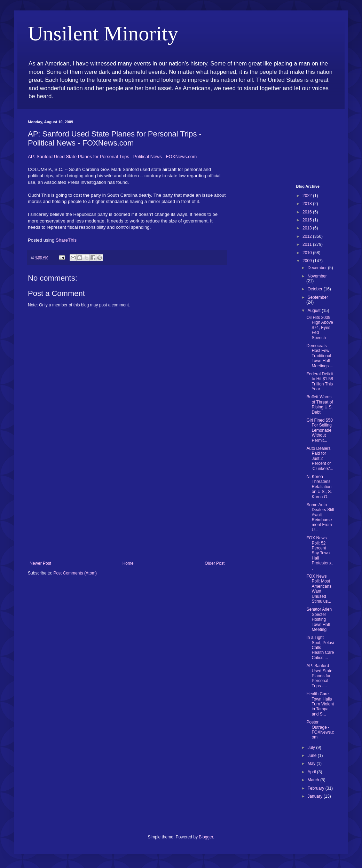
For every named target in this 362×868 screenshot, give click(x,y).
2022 (308, 196)
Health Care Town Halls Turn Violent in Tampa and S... (320, 704)
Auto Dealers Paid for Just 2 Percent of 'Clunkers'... (320, 459)
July (312, 748)
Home (128, 563)
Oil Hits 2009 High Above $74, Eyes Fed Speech (320, 328)
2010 (308, 253)
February (316, 788)
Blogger (206, 837)
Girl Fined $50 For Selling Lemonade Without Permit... (319, 430)
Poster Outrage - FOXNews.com (320, 730)
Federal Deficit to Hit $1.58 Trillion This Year (320, 381)
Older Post (215, 563)
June (312, 756)
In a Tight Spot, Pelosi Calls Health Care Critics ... (320, 648)
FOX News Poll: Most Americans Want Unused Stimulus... (319, 589)
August (314, 311)
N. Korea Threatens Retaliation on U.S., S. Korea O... (319, 487)
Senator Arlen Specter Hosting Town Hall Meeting (319, 619)
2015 (308, 220)
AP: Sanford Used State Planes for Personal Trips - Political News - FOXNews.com (112, 157)
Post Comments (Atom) (75, 573)
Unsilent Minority (103, 33)
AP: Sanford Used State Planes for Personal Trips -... (319, 676)
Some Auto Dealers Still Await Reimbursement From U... (320, 517)
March (314, 780)
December (318, 268)
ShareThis (66, 240)
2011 (308, 244)
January (315, 796)
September (318, 297)
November (317, 276)
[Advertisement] (127, 509)
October (315, 289)
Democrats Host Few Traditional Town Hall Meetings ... (320, 356)
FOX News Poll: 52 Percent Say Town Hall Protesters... (320, 553)
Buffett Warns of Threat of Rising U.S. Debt (320, 404)
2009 (308, 261)
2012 (308, 236)
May (312, 764)
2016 (308, 212)
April (312, 772)
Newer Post (40, 563)
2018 (308, 204)
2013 (308, 228)
